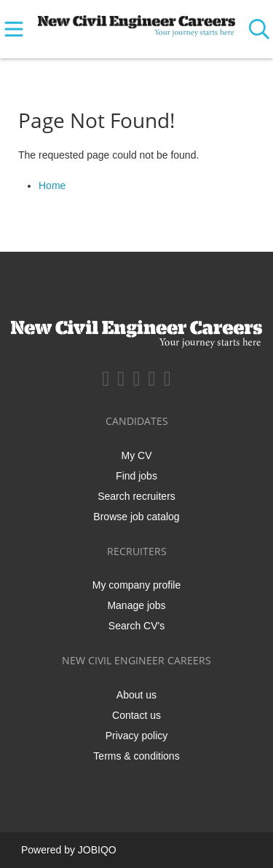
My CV (137, 455)
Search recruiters (136, 496)
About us (136, 695)
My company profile (136, 585)
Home (52, 186)
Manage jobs (136, 605)
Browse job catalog (136, 517)
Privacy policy (137, 736)
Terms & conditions (136, 756)
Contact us (136, 715)
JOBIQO (97, 850)
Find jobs (136, 476)
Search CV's (136, 626)
